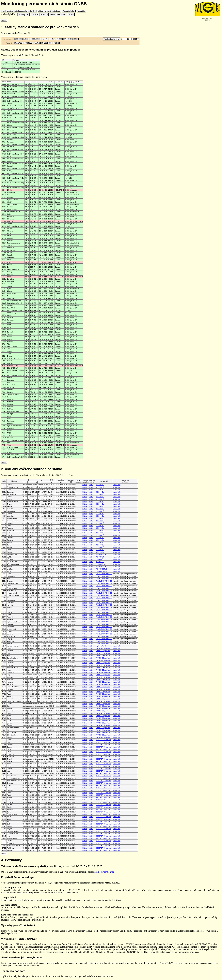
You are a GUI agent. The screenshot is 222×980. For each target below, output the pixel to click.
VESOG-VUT (100, 557)
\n (123, 39)
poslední (18, 39)
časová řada (117, 485)
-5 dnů (59, 39)
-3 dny (45, 39)
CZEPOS (35, 15)
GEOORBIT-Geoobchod (103, 740)
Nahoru (4, 20)
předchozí (68, 39)
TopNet (53, 15)
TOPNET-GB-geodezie (103, 648)
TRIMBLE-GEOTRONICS (104, 574)
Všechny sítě (24, 15)
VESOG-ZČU (100, 559)
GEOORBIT (62, 15)
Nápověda (81, 11)
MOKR (71, 15)
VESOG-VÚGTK (101, 555)
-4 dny (52, 39)
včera (26, 39)
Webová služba (69, 11)
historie (85, 485)
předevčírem (35, 39)
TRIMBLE (44, 15)
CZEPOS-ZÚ (100, 485)
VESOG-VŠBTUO (101, 564)
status (91, 485)
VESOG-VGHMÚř (101, 571)
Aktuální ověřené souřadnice (49, 11)
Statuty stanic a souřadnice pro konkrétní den (19, 11)
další (76, 39)
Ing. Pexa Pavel (101, 646)
